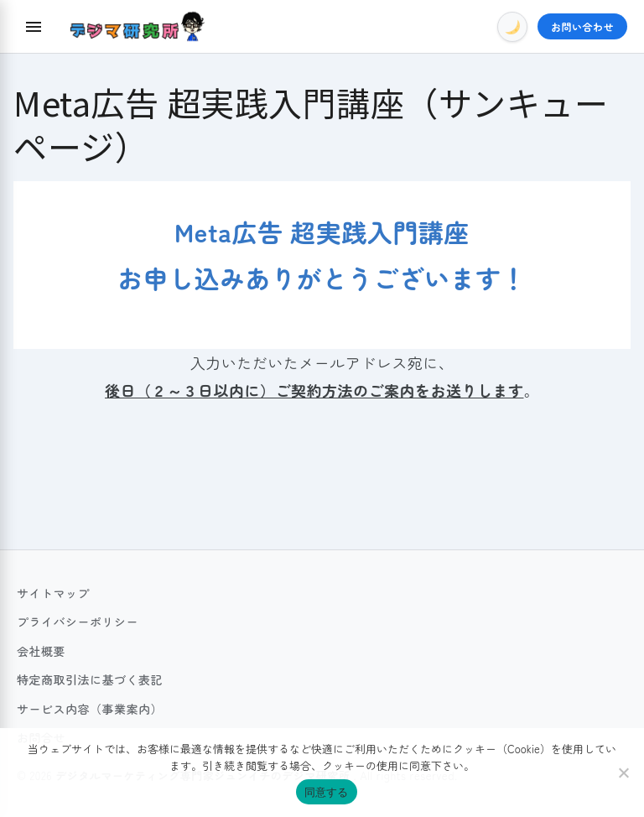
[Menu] (34, 27)
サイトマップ (53, 593)
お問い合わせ (582, 26)
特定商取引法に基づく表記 (90, 679)
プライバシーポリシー (78, 622)
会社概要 (41, 651)
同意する (327, 792)
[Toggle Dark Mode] (512, 27)
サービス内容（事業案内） (90, 709)
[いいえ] (623, 773)
